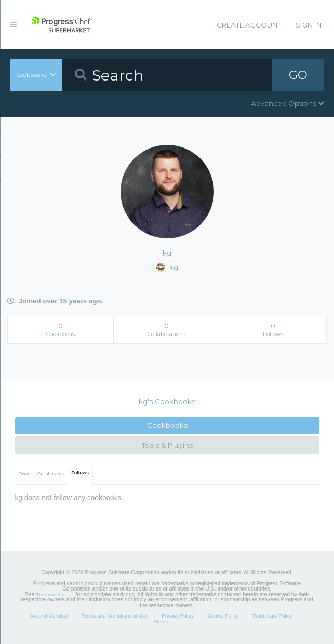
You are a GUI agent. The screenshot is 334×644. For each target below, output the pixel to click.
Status (161, 621)
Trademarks (49, 594)
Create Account (249, 25)
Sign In (309, 25)
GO (298, 75)
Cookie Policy (223, 616)
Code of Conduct (48, 616)
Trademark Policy (272, 616)
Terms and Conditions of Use (115, 616)
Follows (80, 473)
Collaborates (51, 474)
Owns (24, 474)
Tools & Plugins (167, 445)
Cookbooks (167, 425)
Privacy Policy (178, 616)
